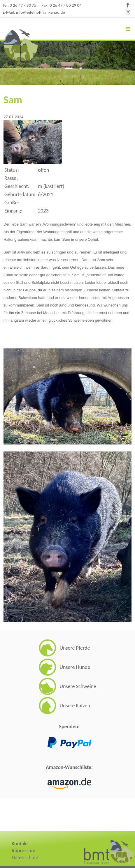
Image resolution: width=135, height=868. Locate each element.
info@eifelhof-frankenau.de (41, 12)
